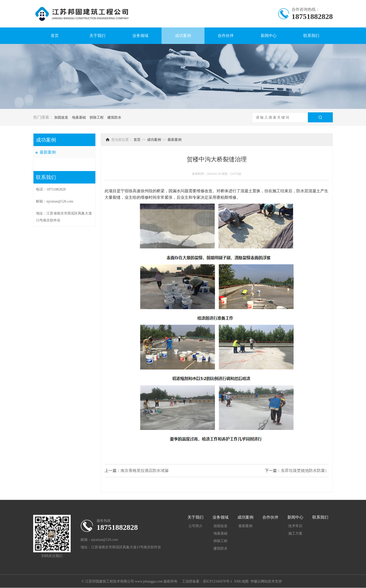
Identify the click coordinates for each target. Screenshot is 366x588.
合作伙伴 (226, 36)
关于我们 (97, 36)
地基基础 (79, 117)
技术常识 (295, 526)
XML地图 (241, 581)
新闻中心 (269, 36)
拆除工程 (97, 117)
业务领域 (140, 36)
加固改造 (61, 117)
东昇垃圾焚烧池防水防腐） (305, 471)
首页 (55, 36)
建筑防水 (114, 117)
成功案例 (183, 36)
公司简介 (195, 526)
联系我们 (311, 36)
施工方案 (295, 533)
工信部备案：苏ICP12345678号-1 (207, 581)
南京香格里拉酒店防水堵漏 (145, 471)
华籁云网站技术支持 (266, 581)
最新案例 (48, 152)
